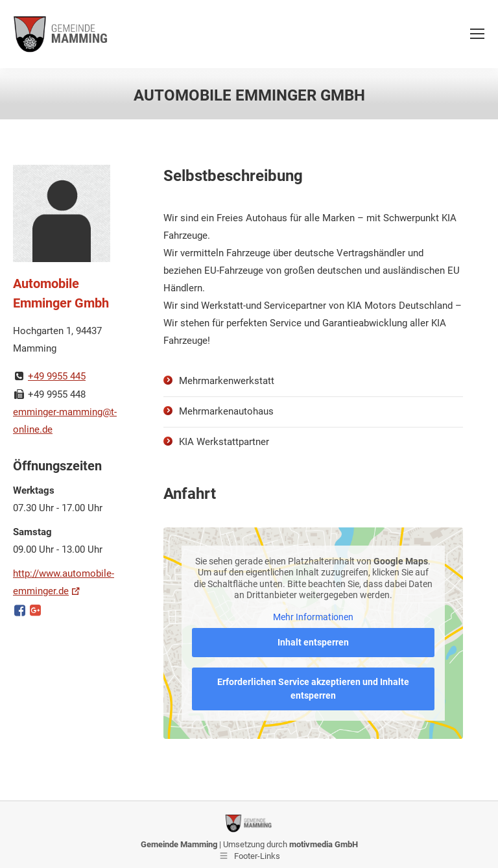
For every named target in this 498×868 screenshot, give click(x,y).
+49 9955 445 (57, 376)
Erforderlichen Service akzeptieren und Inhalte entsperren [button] (313, 689)
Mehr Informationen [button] (313, 617)
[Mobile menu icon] (477, 34)
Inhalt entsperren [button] (313, 642)
